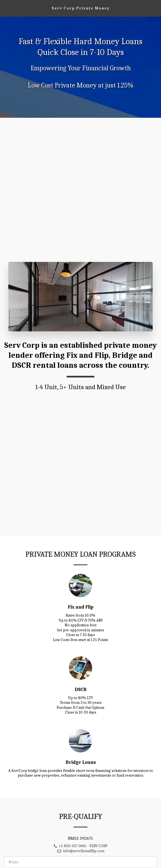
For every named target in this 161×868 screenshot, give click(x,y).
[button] (6, 8)
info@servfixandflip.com (80, 855)
